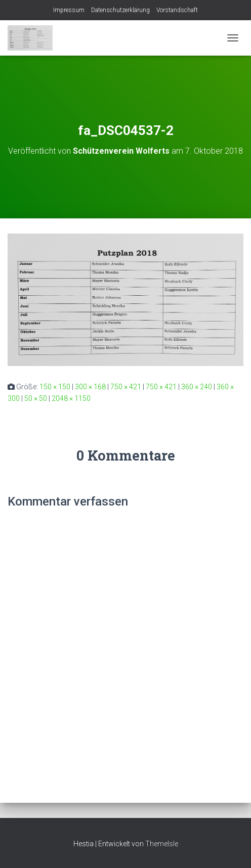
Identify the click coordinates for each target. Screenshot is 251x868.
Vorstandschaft (177, 10)
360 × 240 (197, 387)
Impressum (69, 10)
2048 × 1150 (71, 398)
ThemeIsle (162, 844)
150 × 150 (55, 387)
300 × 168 (90, 387)
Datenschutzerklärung (120, 10)
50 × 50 (36, 398)
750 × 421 (126, 387)
